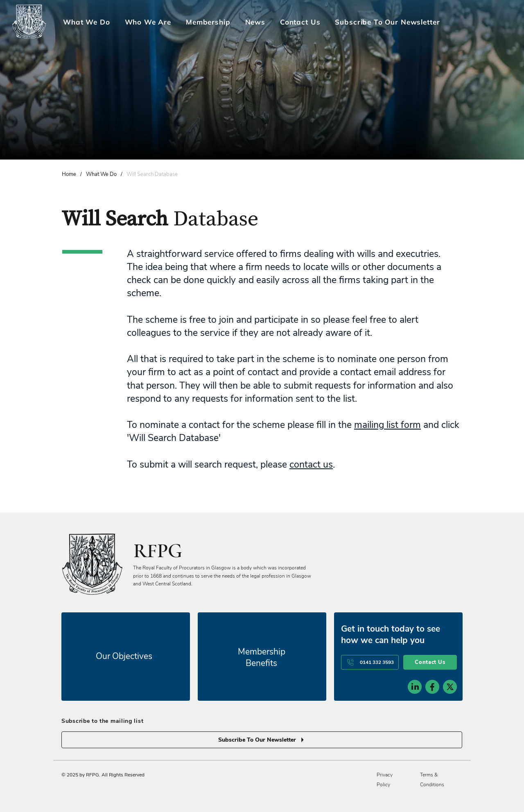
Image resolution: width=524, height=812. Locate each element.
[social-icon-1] (415, 687)
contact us (311, 464)
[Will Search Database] (152, 174)
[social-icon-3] (450, 687)
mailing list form (387, 425)
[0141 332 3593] (370, 662)
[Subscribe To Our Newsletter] (262, 740)
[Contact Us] (430, 662)
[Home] (69, 174)
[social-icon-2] (432, 687)
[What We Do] (101, 174)
